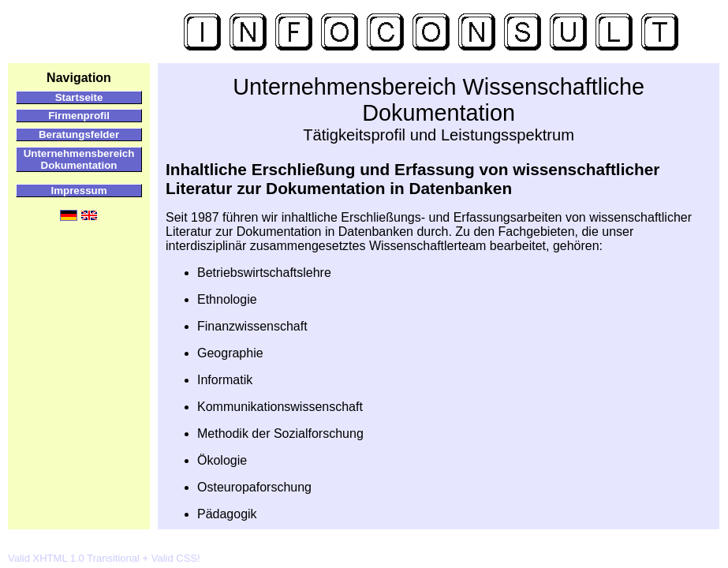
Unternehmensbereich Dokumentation (79, 159)
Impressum (78, 191)
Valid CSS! (176, 558)
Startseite (79, 97)
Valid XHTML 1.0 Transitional (74, 558)
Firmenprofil (79, 116)
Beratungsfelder (79, 135)
